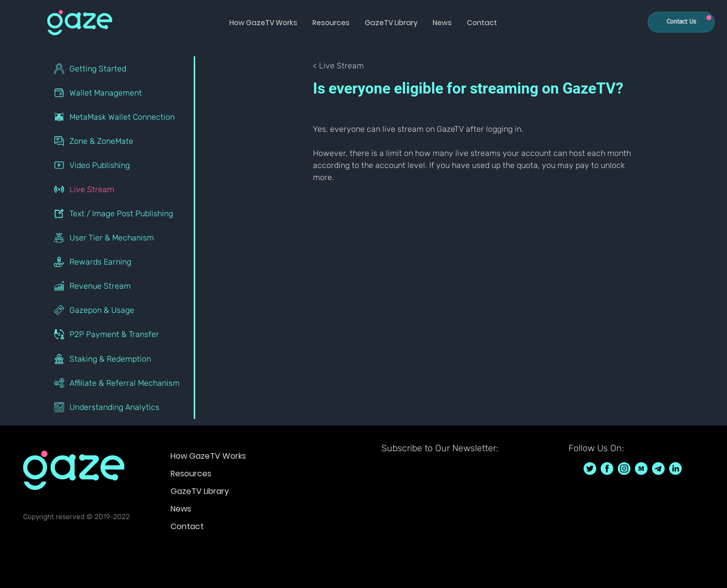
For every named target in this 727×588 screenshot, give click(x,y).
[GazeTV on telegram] (658, 469)
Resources (191, 474)
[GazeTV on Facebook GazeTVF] (607, 469)
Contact (187, 526)
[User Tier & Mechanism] (120, 237)
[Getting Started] (120, 68)
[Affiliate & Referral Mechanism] (120, 383)
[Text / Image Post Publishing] (120, 213)
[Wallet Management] (120, 93)
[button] (263, 23)
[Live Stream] (120, 189)
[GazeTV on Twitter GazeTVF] (590, 469)
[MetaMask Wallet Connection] (120, 117)
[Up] (709, 18)
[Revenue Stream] (120, 286)
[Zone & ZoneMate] (120, 141)
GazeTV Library (200, 491)
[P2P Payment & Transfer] (120, 334)
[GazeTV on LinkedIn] (675, 469)
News (181, 509)
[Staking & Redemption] (120, 359)
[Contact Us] (681, 22)
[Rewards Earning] (120, 262)
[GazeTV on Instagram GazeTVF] (624, 469)
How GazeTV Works (208, 456)
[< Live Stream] (346, 66)
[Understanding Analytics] (120, 407)
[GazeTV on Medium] (641, 469)
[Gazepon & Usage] (120, 310)
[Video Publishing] (120, 165)
